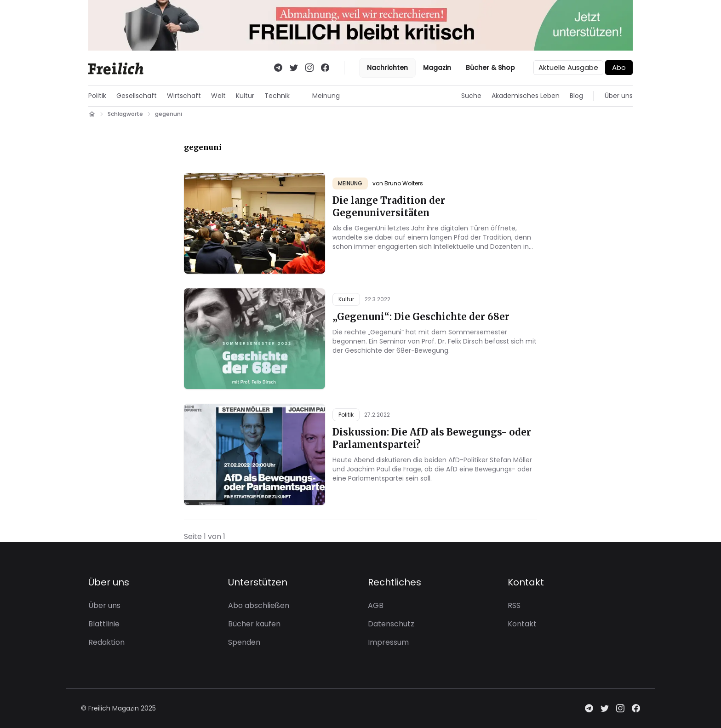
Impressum (388, 642)
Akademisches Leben (526, 96)
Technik (277, 96)
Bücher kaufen (254, 624)
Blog (576, 96)
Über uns (619, 96)
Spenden (244, 642)
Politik (97, 96)
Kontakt (522, 624)
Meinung (326, 96)
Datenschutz (391, 624)
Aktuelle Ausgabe (568, 67)
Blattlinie (104, 624)
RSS (514, 605)
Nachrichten (387, 68)
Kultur (245, 96)
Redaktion (106, 642)
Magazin (437, 68)
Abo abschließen (259, 605)
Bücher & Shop (490, 68)
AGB (376, 605)
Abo (619, 67)
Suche (471, 96)
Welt (218, 96)
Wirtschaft (184, 96)
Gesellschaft (137, 96)
